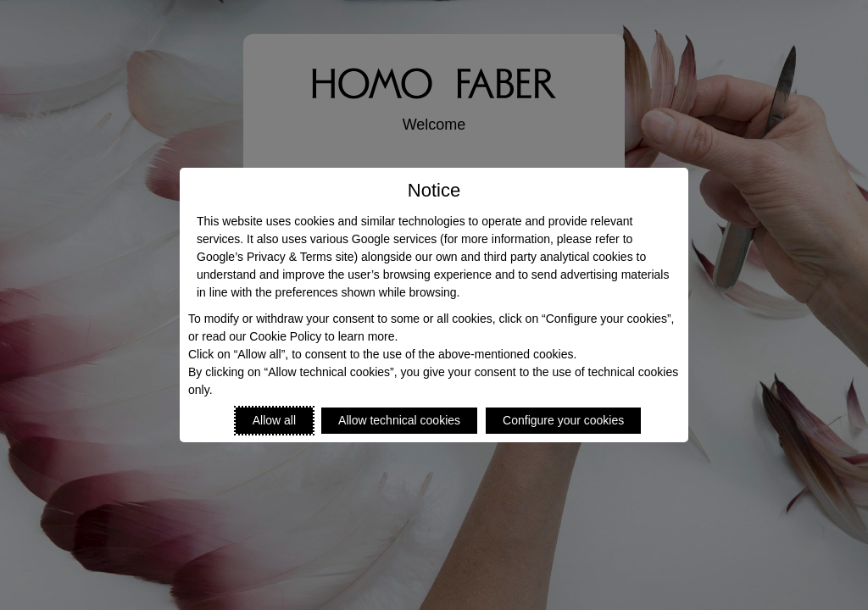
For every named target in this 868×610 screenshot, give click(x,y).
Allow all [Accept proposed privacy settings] (274, 420)
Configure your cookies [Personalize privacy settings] (563, 420)
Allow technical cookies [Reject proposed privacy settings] (399, 420)
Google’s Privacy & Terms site (275, 257)
